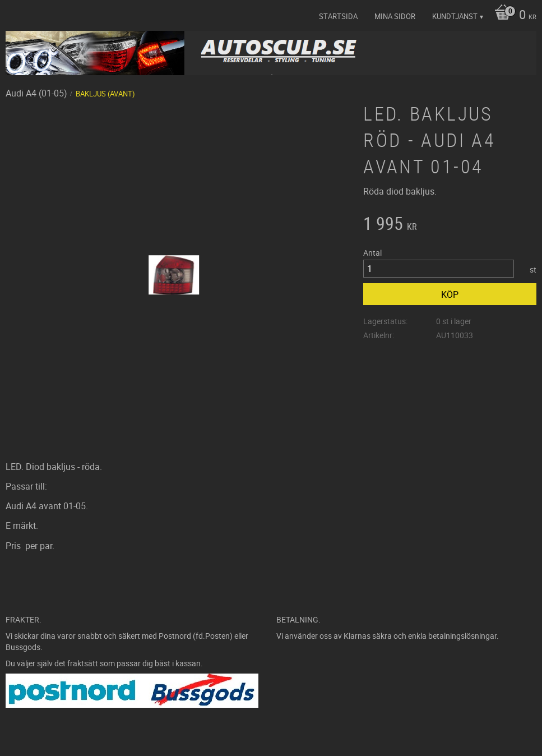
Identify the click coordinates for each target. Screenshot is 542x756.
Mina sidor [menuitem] (395, 16)
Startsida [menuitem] (338, 16)
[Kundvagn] (513, 16)
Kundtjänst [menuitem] (455, 16)
